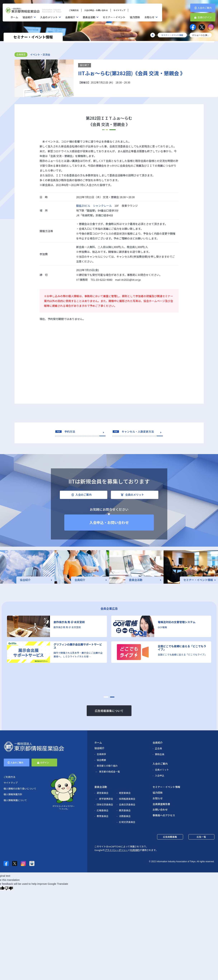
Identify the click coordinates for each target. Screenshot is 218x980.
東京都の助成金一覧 (110, 772)
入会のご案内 (160, 764)
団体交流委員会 (105, 804)
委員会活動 (89, 17)
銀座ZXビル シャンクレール (94, 206)
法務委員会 (125, 816)
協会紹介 (28, 17)
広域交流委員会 (127, 822)
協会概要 (101, 760)
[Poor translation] (9, 888)
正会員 (158, 748)
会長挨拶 (101, 754)
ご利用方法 (74, 10)
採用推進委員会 (127, 799)
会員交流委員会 (127, 804)
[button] (106, 697)
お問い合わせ (160, 810)
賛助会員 (160, 754)
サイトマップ (119, 10)
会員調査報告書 (161, 804)
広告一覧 (201, 837)
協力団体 (135, 17)
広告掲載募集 (170, 837)
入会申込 (160, 775)
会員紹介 (70, 17)
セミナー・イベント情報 (166, 787)
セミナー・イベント (114, 17)
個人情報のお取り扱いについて (20, 789)
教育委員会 (103, 816)
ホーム (14, 17)
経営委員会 (125, 793)
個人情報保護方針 (13, 794)
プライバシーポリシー (116, 850)
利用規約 (135, 850)
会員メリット (162, 770)
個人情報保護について (15, 800)
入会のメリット (49, 17)
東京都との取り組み (107, 766)
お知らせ (149, 17)
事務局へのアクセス (164, 815)
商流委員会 (125, 810)
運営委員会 (103, 793)
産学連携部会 (106, 799)
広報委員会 (103, 810)
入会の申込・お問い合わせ (96, 10)
